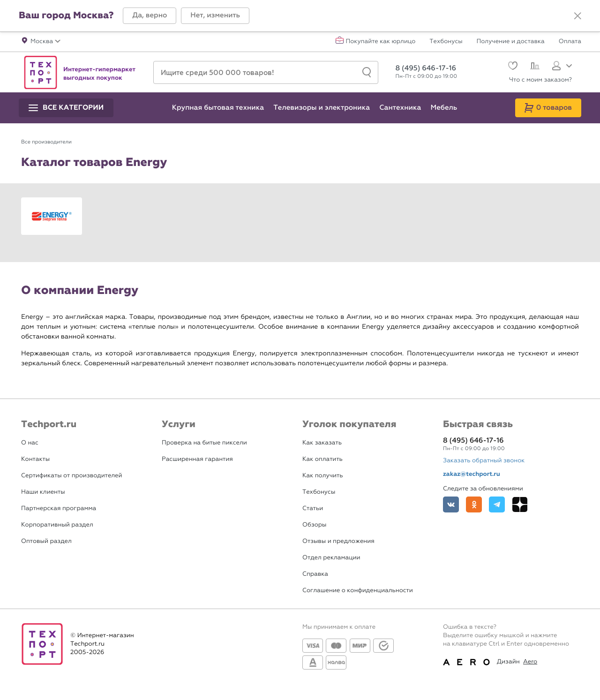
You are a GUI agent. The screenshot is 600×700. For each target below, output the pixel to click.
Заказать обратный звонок (484, 461)
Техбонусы (446, 42)
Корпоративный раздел (57, 525)
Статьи (313, 508)
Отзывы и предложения (338, 541)
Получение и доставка (511, 42)
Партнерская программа (59, 508)
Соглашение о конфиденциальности (358, 591)
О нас (30, 443)
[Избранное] (512, 67)
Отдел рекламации (331, 558)
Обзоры (314, 525)
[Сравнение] (534, 67)
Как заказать (322, 443)
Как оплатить (322, 459)
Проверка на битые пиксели (204, 443)
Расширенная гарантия (197, 459)
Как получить (322, 476)
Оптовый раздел (46, 541)
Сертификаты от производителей (72, 476)
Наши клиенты (43, 492)
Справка (315, 574)
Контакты (35, 459)
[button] (150, 16)
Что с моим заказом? (540, 80)
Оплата (570, 42)
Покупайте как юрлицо (381, 42)
